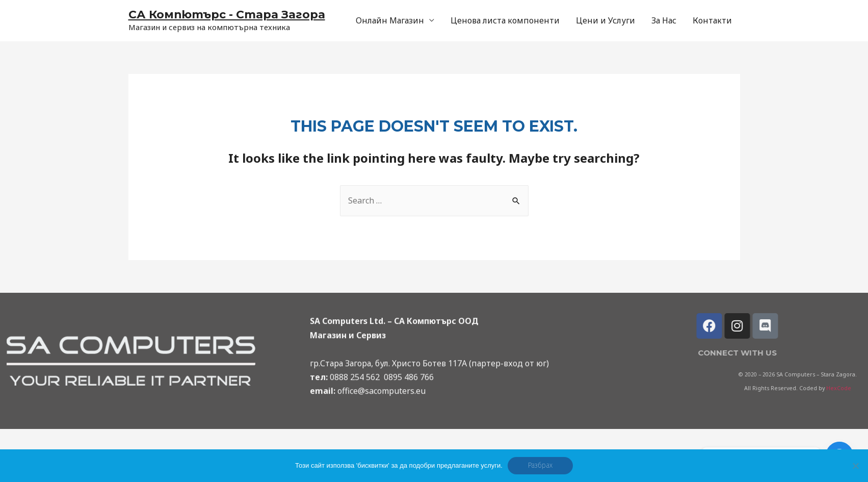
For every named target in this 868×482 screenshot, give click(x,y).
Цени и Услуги (606, 20)
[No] (855, 466)
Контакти (712, 20)
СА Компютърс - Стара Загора (227, 15)
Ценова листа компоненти (505, 20)
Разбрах (540, 465)
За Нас (664, 20)
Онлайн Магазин (390, 20)
